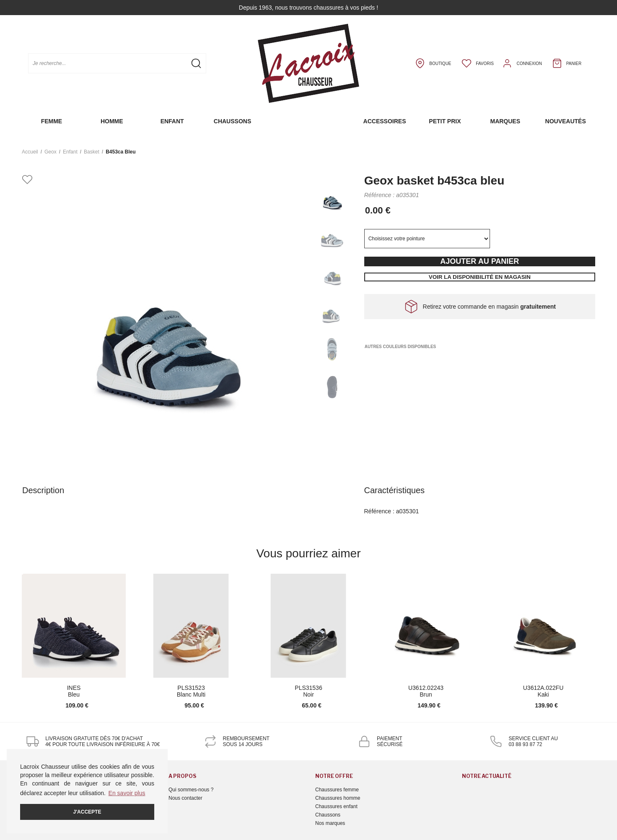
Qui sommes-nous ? (191, 790)
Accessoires (385, 121)
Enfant (172, 121)
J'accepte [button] (87, 812)
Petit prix (445, 121)
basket (92, 152)
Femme (52, 121)
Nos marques (330, 823)
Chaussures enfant (336, 806)
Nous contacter (185, 798)
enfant (70, 152)
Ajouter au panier (480, 261)
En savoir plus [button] (127, 793)
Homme (112, 121)
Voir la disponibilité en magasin (480, 277)
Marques (505, 121)
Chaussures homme (338, 798)
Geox (51, 152)
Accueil (30, 152)
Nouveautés (566, 121)
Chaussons (232, 121)
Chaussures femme (337, 790)
